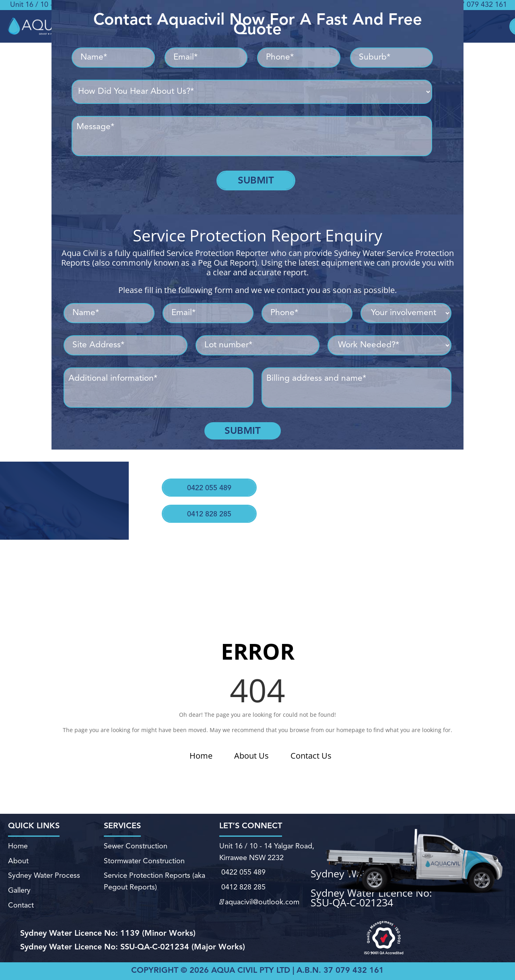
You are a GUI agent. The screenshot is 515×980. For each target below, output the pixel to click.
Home (201, 756)
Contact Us (311, 756)
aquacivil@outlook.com (259, 896)
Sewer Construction (136, 851)
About (18, 862)
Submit (256, 180)
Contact (20, 899)
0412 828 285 (205, 502)
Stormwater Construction (145, 862)
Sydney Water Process (44, 874)
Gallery (19, 886)
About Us (251, 756)
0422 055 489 (207, 482)
